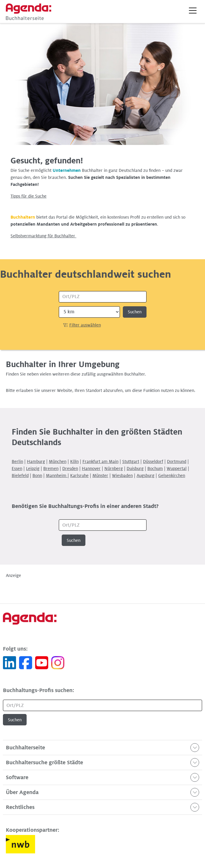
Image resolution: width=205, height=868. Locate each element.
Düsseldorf (153, 461)
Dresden (70, 468)
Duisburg (135, 468)
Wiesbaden (122, 476)
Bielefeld (20, 476)
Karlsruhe (79, 476)
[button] (193, 11)
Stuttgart (131, 461)
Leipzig (33, 468)
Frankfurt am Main (100, 461)
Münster (100, 476)
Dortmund (177, 461)
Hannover (91, 468)
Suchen (135, 312)
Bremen (51, 468)
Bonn (37, 476)
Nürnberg (114, 468)
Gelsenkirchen (172, 476)
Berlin (17, 461)
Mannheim (57, 476)
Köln (74, 461)
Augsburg (145, 476)
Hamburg (36, 461)
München (58, 461)
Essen (17, 468)
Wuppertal (177, 468)
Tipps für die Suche (29, 196)
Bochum (155, 468)
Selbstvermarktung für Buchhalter (43, 236)
